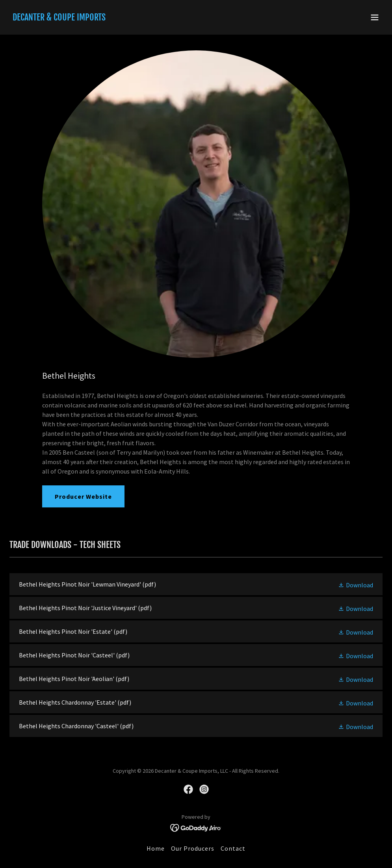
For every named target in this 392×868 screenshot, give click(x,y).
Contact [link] (233, 848)
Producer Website (83, 496)
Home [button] (156, 848)
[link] (59, 18)
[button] (375, 17)
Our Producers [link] (193, 848)
